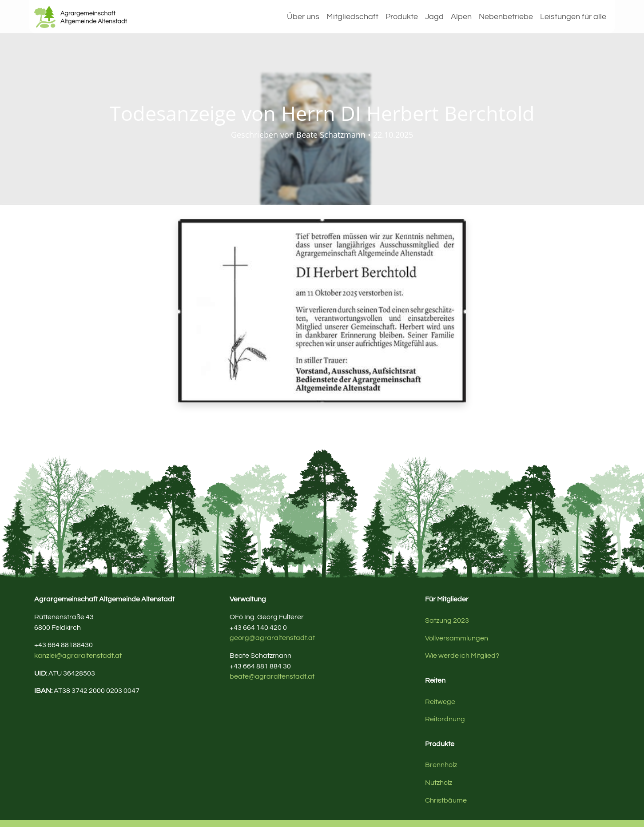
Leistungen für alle (573, 17)
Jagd (434, 17)
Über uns (303, 17)
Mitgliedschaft (352, 17)
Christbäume (446, 800)
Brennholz (441, 765)
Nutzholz (439, 783)
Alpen (461, 17)
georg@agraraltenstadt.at (272, 638)
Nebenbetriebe (506, 17)
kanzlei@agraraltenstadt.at (78, 656)
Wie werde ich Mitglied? (462, 656)
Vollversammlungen (457, 638)
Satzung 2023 (447, 620)
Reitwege (440, 702)
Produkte (402, 17)
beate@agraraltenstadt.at (272, 676)
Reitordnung (445, 719)
